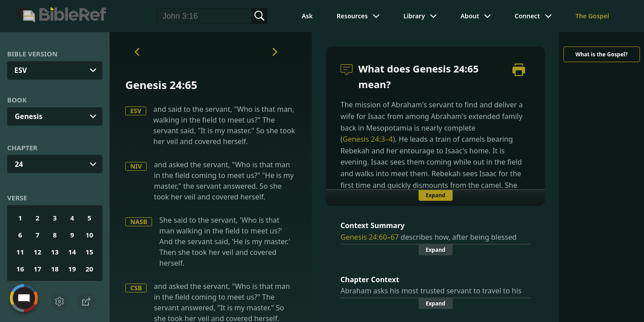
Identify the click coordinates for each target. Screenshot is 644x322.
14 (72, 252)
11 (20, 252)
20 (89, 269)
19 (72, 269)
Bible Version (32, 54)
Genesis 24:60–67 (369, 237)
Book (17, 100)
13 (55, 252)
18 (55, 269)
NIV (136, 166)
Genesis (29, 116)
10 (89, 235)
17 (37, 269)
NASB (139, 222)
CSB (136, 288)
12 (37, 252)
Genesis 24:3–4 (368, 139)
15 (89, 252)
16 (20, 269)
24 (19, 164)
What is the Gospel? (601, 54)
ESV (136, 111)
